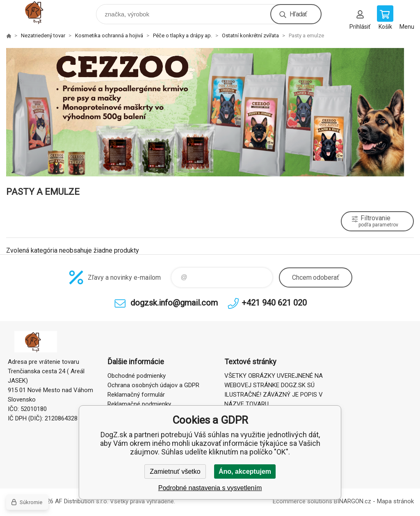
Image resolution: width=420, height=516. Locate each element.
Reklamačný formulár (136, 395)
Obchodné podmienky (137, 376)
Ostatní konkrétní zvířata (250, 35)
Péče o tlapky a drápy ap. (183, 35)
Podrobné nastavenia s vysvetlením (210, 488)
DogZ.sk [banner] (42, 12)
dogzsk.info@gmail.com (174, 303)
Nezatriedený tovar (43, 35)
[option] (210, 112)
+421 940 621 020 (274, 303)
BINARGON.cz (353, 501)
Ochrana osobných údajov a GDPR (153, 385)
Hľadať (298, 14)
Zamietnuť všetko (175, 471)
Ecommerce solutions (302, 501)
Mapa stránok (395, 501)
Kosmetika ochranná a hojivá (109, 35)
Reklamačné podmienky (139, 404)
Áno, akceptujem (245, 471)
